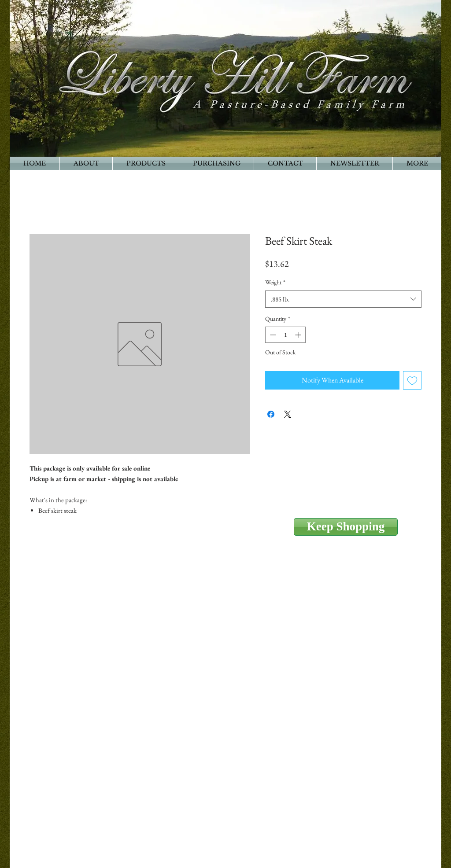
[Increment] (299, 335)
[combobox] (343, 299)
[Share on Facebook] (271, 414)
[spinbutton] (285, 335)
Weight (275, 282)
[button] (417, 163)
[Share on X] (288, 414)
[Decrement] (272, 335)
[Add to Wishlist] (412, 380)
